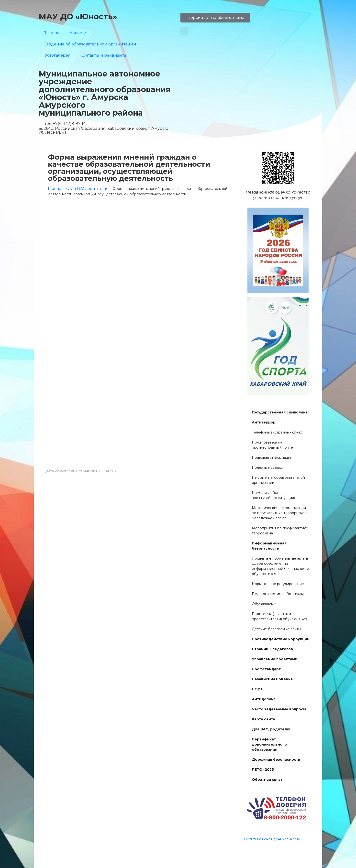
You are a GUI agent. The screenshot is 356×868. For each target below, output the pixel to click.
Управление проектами (275, 659)
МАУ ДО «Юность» (78, 16)
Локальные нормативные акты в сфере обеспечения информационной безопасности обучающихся (280, 566)
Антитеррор (264, 422)
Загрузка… (138, 328)
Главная (51, 33)
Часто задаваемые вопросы (279, 709)
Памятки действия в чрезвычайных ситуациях (274, 495)
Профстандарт (266, 669)
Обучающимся (265, 604)
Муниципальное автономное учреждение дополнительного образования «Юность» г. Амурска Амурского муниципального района (105, 93)
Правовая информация (272, 457)
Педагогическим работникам (278, 594)
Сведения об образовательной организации (90, 44)
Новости (78, 33)
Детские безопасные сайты (276, 629)
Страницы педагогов (272, 649)
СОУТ (257, 689)
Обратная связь (267, 780)
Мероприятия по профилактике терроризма (280, 531)
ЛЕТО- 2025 (263, 770)
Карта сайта (263, 719)
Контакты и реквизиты (104, 55)
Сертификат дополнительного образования (269, 744)
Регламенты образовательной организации (278, 480)
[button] (184, 31)
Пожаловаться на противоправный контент (274, 445)
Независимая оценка (272, 679)
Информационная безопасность (269, 546)
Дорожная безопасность (276, 759)
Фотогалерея (57, 55)
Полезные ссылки (267, 467)
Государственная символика (280, 412)
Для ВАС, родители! (271, 729)
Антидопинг (264, 699)
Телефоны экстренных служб (278, 432)
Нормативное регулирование (278, 584)
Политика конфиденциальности (272, 839)
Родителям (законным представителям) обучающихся (279, 616)
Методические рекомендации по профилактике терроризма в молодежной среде (280, 513)
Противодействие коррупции (281, 639)
